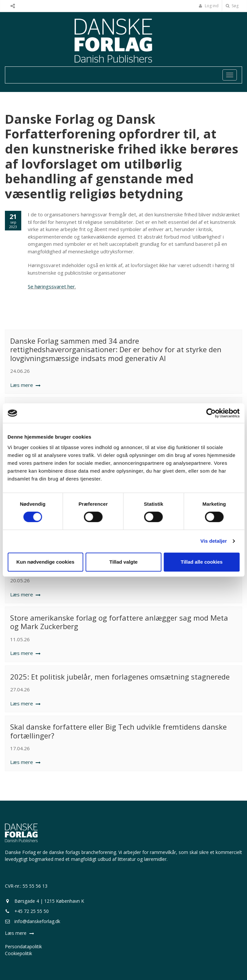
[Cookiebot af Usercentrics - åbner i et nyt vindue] (211, 413)
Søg (232, 6)
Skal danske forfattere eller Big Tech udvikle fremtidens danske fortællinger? (118, 731)
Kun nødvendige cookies (45, 562)
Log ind (209, 6)
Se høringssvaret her (51, 286)
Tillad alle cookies (202, 562)
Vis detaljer (214, 541)
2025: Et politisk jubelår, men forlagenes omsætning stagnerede (120, 677)
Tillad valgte (123, 562)
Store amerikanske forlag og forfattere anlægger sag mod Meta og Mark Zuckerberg (119, 622)
